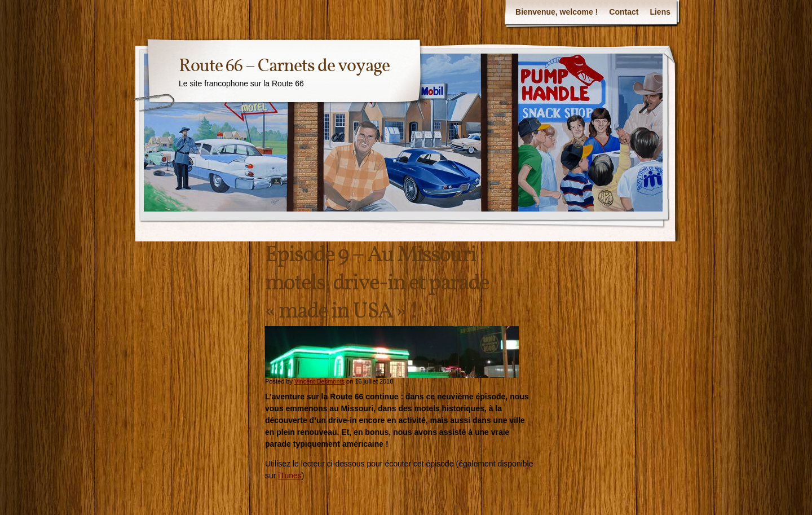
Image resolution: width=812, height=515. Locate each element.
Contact (624, 12)
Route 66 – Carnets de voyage (284, 66)
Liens (660, 12)
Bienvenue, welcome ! (557, 12)
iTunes (290, 476)
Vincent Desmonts (319, 381)
